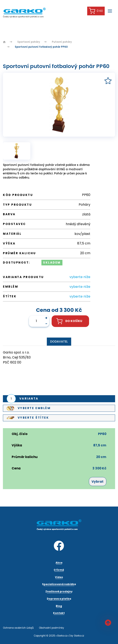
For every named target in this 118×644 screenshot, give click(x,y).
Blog (59, 606)
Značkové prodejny (59, 592)
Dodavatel (59, 341)
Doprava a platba (59, 599)
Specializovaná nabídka (59, 584)
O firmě (59, 570)
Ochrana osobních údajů (18, 628)
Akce (59, 563)
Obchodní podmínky (52, 628)
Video (59, 577)
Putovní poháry (62, 42)
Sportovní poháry (29, 42)
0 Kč (96, 11)
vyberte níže (80, 277)
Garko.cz (79, 636)
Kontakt (59, 613)
